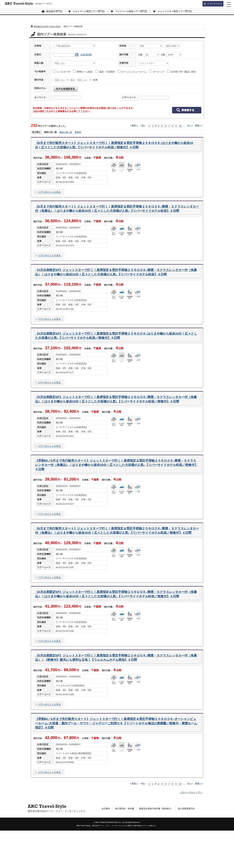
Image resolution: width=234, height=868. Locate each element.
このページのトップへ (191, 830)
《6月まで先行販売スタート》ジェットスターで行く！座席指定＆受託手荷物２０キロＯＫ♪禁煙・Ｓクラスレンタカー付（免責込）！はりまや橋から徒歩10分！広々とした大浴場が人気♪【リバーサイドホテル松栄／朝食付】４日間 (117, 556)
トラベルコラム (214, 4)
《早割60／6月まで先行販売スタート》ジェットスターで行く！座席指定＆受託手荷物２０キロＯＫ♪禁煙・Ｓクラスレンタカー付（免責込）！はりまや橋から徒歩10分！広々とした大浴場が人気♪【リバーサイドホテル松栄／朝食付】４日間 (117, 487)
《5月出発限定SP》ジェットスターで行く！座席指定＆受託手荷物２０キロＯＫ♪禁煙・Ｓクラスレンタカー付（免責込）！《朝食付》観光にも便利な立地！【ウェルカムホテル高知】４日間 (115, 693)
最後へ (198, 125)
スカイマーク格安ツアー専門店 (89, 11)
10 (180, 126)
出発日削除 (86, 55)
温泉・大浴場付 (105, 71)
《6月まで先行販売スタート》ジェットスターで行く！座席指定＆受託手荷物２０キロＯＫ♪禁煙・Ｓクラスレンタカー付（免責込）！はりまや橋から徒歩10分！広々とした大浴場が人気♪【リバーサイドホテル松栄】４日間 (117, 213)
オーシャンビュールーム (132, 71)
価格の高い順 (66, 132)
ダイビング (157, 71)
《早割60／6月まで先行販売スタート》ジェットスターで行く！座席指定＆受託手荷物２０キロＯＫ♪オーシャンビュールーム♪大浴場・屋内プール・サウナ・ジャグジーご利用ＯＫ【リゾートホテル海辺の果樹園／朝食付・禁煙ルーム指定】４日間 (117, 760)
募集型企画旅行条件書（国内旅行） (159, 846)
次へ (189, 125)
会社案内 (106, 846)
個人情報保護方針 (192, 846)
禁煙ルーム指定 (83, 71)
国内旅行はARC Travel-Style (47, 26)
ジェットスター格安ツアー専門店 (175, 11)
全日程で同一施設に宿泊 (182, 71)
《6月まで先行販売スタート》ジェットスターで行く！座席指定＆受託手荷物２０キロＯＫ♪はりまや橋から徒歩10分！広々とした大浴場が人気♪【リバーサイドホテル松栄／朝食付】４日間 (115, 146)
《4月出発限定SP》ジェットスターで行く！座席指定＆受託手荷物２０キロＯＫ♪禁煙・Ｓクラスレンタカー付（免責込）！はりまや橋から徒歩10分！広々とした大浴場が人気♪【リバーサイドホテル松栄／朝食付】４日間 (117, 626)
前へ (144, 125)
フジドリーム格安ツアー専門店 (131, 11)
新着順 (78, 132)
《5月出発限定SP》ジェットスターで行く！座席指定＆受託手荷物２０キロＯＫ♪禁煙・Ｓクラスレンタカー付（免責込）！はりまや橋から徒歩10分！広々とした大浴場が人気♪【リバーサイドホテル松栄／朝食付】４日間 (117, 417)
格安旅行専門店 (54, 11)
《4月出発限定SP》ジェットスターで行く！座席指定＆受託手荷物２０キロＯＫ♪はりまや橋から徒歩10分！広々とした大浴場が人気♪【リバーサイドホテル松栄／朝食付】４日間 (116, 350)
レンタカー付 (62, 71)
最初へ (135, 125)
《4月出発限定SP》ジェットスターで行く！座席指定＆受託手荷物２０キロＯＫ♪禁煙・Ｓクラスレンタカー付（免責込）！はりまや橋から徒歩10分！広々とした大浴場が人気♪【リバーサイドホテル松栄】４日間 (117, 283)
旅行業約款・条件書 (126, 846)
